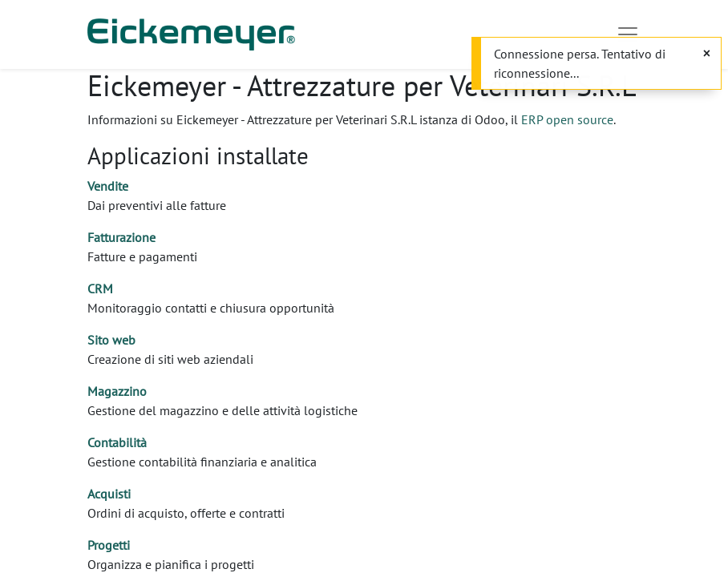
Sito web (111, 340)
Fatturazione (121, 237)
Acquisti (109, 494)
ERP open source (567, 119)
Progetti (109, 545)
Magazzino (117, 391)
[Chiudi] (707, 53)
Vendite (108, 186)
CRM (100, 288)
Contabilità (117, 442)
